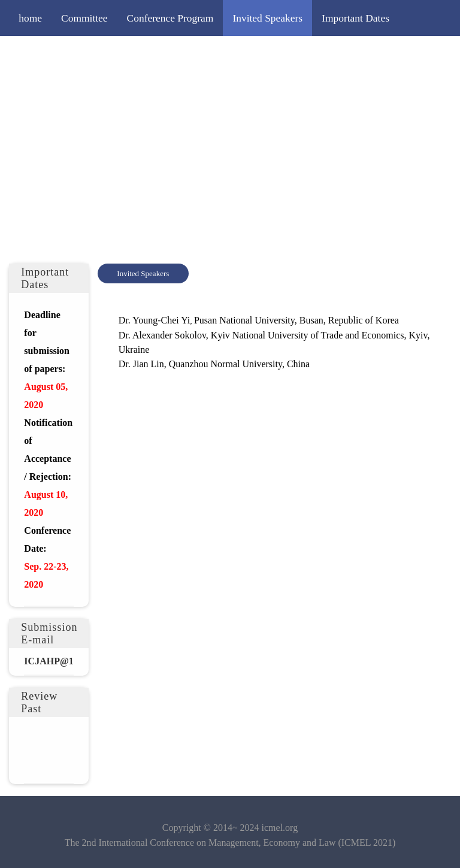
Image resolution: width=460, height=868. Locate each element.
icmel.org (280, 828)
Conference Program (170, 18)
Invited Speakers (267, 18)
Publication (348, 54)
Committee (84, 18)
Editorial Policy (272, 54)
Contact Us (42, 90)
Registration (194, 54)
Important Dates (355, 18)
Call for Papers (50, 54)
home (30, 18)
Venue (404, 54)
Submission (125, 54)
